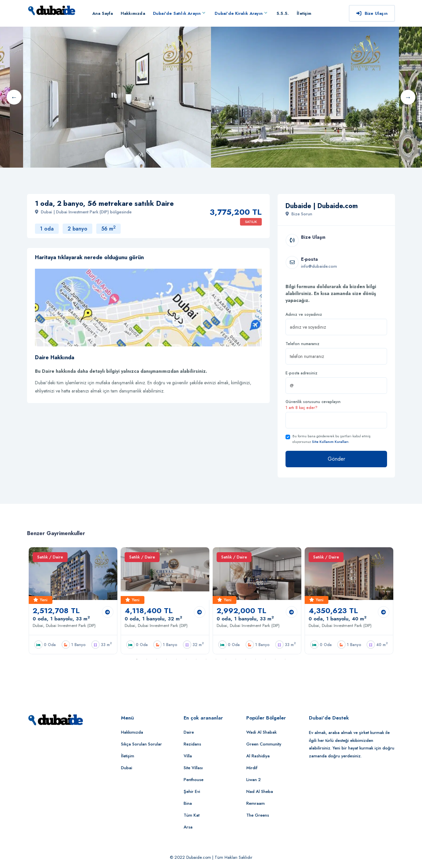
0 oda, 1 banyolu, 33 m (61, 619)
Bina (188, 803)
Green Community (264, 744)
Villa (188, 756)
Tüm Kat (192, 815)
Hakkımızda (133, 13)
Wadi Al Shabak (261, 732)
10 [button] (226, 659)
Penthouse (194, 780)
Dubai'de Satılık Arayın (179, 13)
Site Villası (193, 768)
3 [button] (157, 659)
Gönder (336, 459)
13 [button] (256, 659)
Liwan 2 (254, 780)
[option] (305, 97)
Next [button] (408, 97)
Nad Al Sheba (260, 791)
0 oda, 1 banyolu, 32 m (153, 619)
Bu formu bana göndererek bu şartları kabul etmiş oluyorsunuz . (332, 439)
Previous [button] (14, 97)
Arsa (188, 827)
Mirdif (252, 768)
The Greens (258, 815)
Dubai (127, 768)
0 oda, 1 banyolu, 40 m (338, 619)
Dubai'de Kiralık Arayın (241, 13)
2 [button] (147, 659)
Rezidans (192, 744)
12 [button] (246, 659)
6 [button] (186, 659)
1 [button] (137, 659)
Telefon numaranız (302, 344)
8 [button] (206, 659)
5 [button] (176, 659)
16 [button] (285, 659)
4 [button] (166, 659)
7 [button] (196, 659)
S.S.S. (283, 13)
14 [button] (265, 659)
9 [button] (216, 659)
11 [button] (236, 659)
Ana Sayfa (103, 13)
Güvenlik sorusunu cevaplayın (313, 405)
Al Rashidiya (258, 756)
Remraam (256, 803)
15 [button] (275, 659)
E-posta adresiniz (301, 373)
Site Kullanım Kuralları (330, 442)
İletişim (304, 13)
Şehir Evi (192, 791)
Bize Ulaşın (372, 13)
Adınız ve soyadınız (304, 314)
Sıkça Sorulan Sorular (141, 744)
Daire (189, 732)
